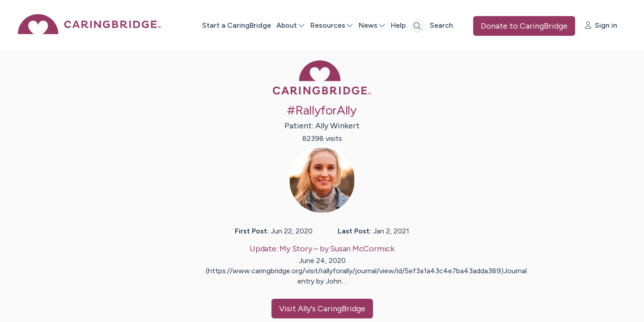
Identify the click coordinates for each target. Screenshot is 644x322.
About (291, 25)
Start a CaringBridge (237, 25)
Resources (332, 25)
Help (398, 25)
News (372, 25)
